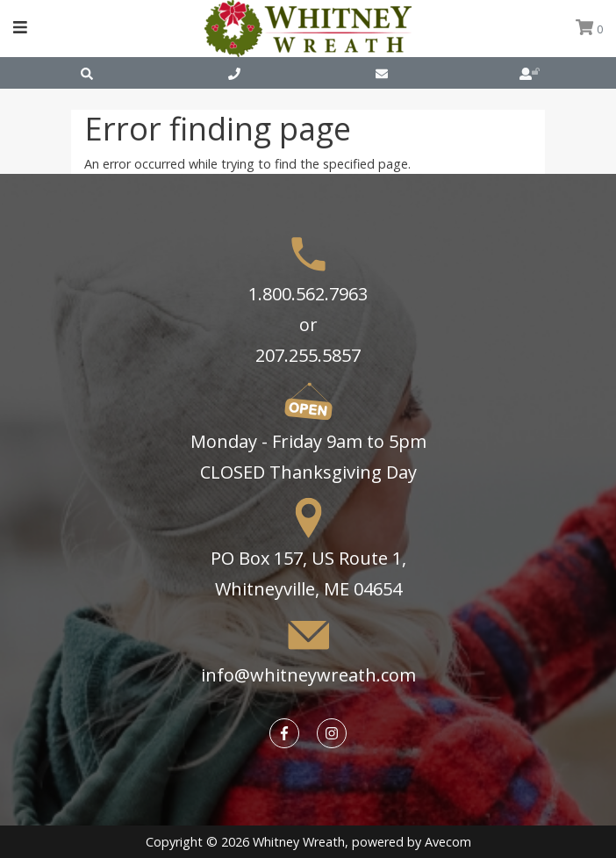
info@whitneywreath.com (308, 675)
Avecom (448, 842)
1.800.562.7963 (308, 294)
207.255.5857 (308, 355)
